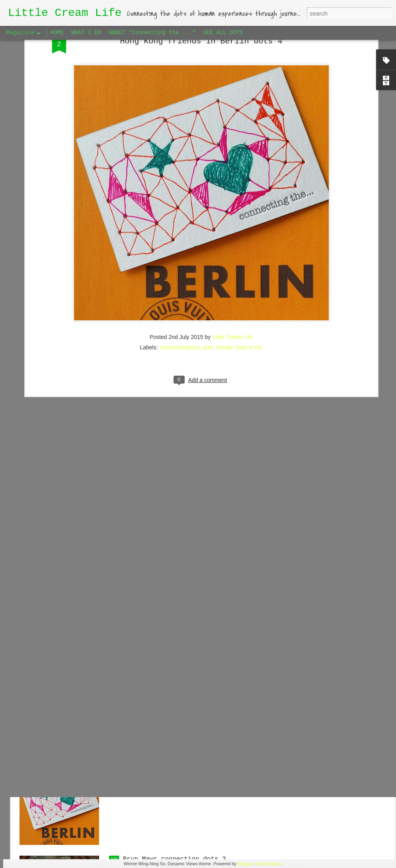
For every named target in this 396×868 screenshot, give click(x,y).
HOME (57, 33)
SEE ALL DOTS (223, 33)
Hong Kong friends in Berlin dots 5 (188, 588)
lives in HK (249, 248)
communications (179, 248)
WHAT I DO (86, 33)
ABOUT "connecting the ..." (152, 33)
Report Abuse (268, 864)
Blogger (245, 864)
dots (208, 248)
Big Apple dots (150, 678)
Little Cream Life (232, 237)
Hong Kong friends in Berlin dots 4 (188, 769)
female (225, 248)
